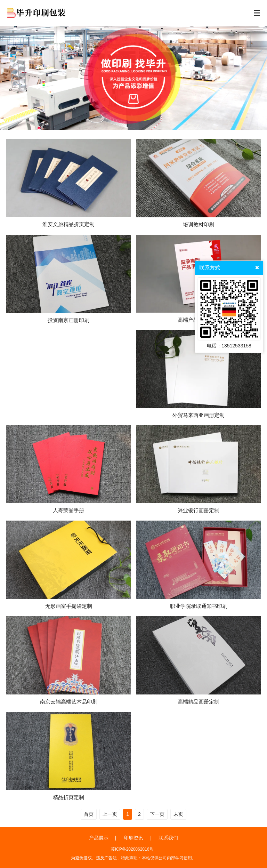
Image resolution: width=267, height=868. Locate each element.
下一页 (157, 814)
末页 (178, 814)
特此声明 (129, 858)
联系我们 (168, 838)
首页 (89, 814)
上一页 (110, 814)
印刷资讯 (133, 838)
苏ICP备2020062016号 (132, 849)
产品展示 (99, 838)
